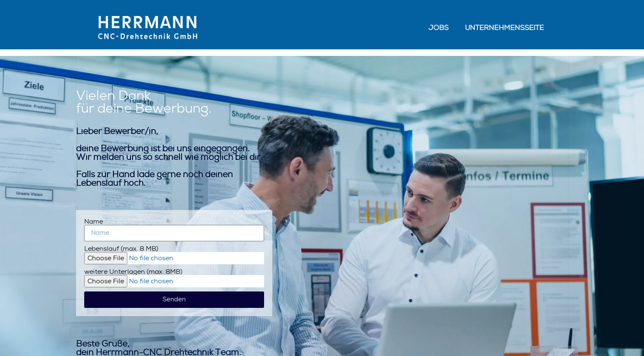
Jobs (438, 28)
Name (94, 222)
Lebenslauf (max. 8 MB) (121, 249)
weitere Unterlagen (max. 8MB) (133, 272)
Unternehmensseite (504, 28)
